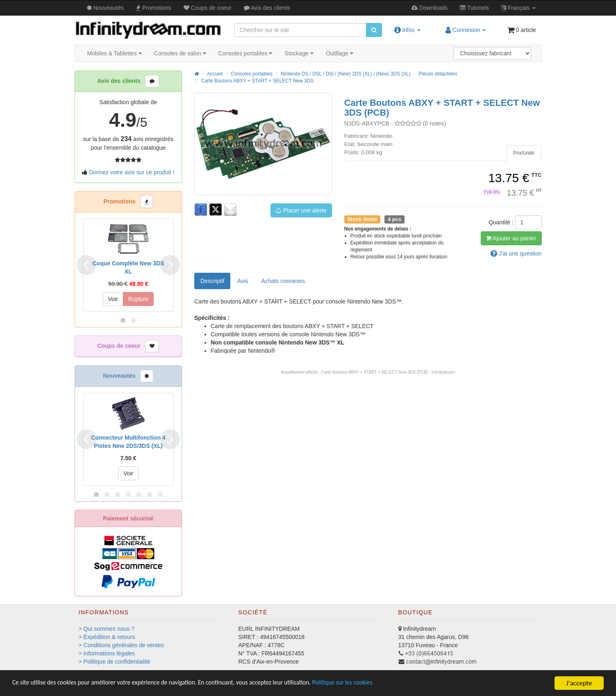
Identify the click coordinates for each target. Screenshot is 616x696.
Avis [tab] (243, 281)
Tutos (474, 8)
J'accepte (579, 683)
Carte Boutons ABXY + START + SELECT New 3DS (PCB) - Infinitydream (388, 372)
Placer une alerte (301, 210)
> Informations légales (107, 653)
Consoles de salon (180, 53)
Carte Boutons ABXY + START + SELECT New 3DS (258, 81)
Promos (154, 8)
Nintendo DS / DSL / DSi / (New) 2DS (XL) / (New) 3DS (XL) (346, 74)
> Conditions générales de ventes (121, 645)
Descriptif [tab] (212, 281)
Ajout (511, 238)
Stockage (299, 53)
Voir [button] (113, 299)
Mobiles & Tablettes (115, 53)
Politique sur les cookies (381, 683)
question (516, 253)
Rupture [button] (139, 299)
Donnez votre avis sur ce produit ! (132, 172)
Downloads (430, 8)
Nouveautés (106, 8)
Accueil (215, 74)
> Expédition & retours (107, 637)
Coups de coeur (208, 8)
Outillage (340, 53)
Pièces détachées (438, 74)
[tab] (524, 153)
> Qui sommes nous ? (107, 629)
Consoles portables (245, 53)
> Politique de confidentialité (115, 662)
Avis (267, 8)
